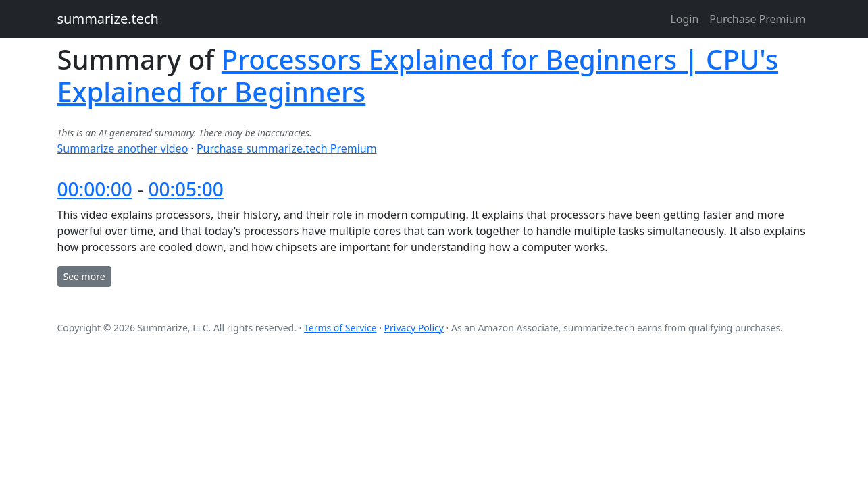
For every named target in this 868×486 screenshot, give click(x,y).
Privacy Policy (414, 328)
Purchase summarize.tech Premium (287, 148)
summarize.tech (108, 19)
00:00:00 (95, 189)
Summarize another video (123, 148)
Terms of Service (340, 328)
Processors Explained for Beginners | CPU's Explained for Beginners (418, 75)
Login (684, 19)
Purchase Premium (757, 19)
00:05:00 (185, 189)
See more (84, 276)
